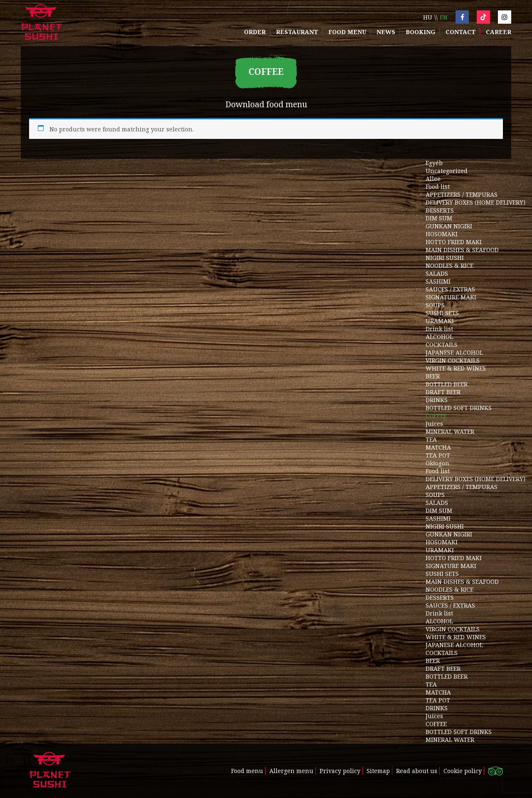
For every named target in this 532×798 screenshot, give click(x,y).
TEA (431, 439)
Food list (438, 187)
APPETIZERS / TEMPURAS (462, 194)
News (386, 32)
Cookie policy (463, 771)
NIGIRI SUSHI (445, 258)
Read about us (417, 771)
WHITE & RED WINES (456, 368)
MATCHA (438, 447)
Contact (461, 32)
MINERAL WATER (450, 431)
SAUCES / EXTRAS (450, 289)
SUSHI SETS (442, 313)
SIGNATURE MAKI (451, 297)
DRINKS (437, 400)
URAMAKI (440, 321)
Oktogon (437, 463)
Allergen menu (291, 771)
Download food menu (266, 104)
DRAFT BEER (443, 392)
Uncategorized (447, 171)
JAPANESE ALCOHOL (454, 352)
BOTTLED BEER (447, 384)
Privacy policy (340, 771)
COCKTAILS (442, 345)
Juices (434, 424)
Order (255, 32)
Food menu (347, 32)
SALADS (437, 273)
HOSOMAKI (442, 234)
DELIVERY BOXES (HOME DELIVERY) (475, 202)
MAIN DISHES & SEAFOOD (462, 250)
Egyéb (434, 163)
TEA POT (438, 455)
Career (499, 32)
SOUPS (435, 305)
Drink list (439, 329)
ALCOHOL (439, 337)
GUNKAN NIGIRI (449, 226)
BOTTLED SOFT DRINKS (459, 408)
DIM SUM (439, 218)
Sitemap (378, 771)
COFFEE (436, 416)
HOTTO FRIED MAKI (454, 242)
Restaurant (297, 32)
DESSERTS (440, 210)
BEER (433, 376)
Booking (420, 32)
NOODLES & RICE (449, 266)
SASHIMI (438, 281)
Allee (433, 179)
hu (428, 17)
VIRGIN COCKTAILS (453, 360)
